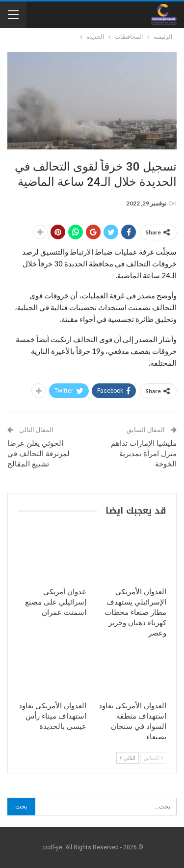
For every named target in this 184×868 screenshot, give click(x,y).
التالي (128, 758)
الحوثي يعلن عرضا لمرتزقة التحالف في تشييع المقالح (39, 454)
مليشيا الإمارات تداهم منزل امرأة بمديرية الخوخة (144, 454)
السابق (153, 758)
